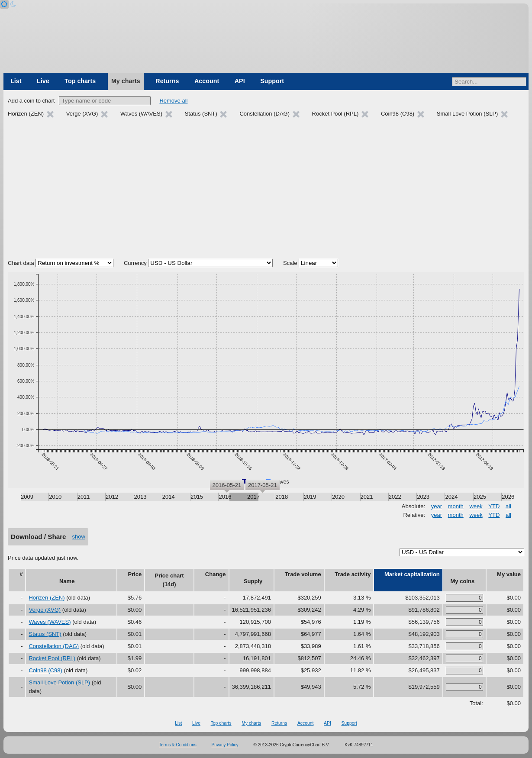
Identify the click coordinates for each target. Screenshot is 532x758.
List (16, 81)
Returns (167, 81)
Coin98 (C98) (45, 670)
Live (43, 81)
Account (207, 81)
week (476, 506)
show (79, 537)
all (508, 506)
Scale (290, 263)
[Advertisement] (266, 190)
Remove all (173, 101)
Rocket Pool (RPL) (52, 658)
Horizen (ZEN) (47, 598)
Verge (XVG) (45, 610)
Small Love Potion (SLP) (59, 682)
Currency (135, 263)
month (456, 506)
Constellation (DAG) (54, 646)
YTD (494, 506)
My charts (126, 81)
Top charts (80, 81)
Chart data (21, 263)
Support (272, 81)
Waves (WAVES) (50, 622)
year (437, 506)
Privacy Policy (225, 745)
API (240, 81)
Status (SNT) (45, 634)
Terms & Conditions (178, 745)
